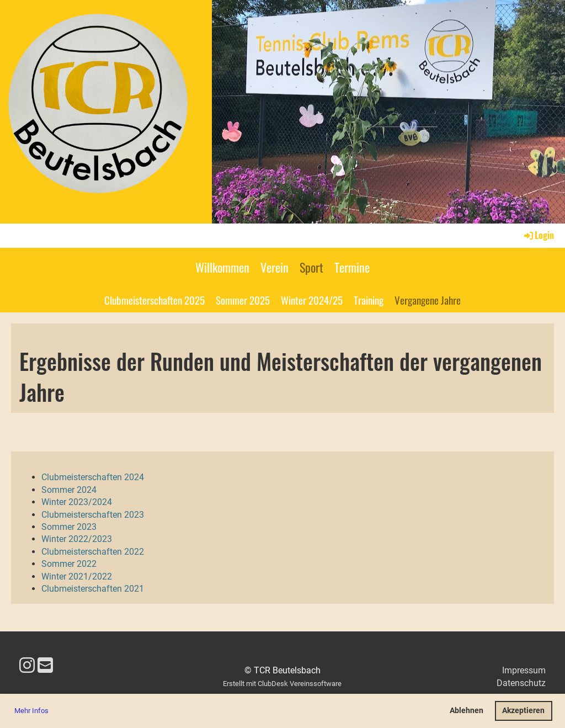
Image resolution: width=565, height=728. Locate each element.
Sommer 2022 (69, 564)
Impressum (524, 670)
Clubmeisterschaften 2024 (93, 477)
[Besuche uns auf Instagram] (27, 666)
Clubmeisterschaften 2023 (93, 515)
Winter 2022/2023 (77, 539)
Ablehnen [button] (467, 711)
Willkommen (222, 267)
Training (369, 300)
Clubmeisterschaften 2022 (93, 552)
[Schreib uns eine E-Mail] (45, 666)
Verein (274, 267)
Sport (311, 267)
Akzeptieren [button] (523, 711)
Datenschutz (521, 683)
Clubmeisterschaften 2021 (93, 589)
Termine (352, 267)
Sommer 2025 (243, 300)
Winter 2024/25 (312, 300)
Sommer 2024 (69, 490)
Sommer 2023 (69, 527)
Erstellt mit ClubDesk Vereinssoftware (282, 684)
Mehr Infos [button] (31, 711)
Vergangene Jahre (428, 300)
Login (538, 235)
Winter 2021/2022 (77, 576)
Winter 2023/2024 (77, 502)
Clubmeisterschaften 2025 (154, 300)
